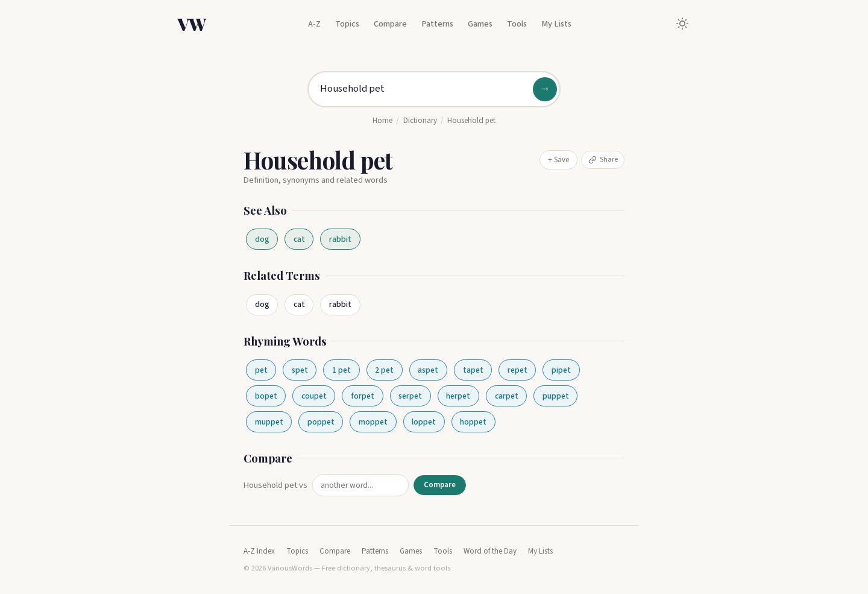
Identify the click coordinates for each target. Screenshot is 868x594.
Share (603, 159)
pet (261, 370)
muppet (269, 422)
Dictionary (420, 121)
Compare (390, 24)
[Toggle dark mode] (682, 24)
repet (517, 370)
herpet (458, 396)
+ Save (558, 160)
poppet (321, 422)
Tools (517, 24)
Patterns (437, 24)
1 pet (341, 370)
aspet (428, 370)
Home (382, 121)
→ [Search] (545, 89)
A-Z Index (259, 551)
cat (299, 239)
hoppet (473, 422)
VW (192, 24)
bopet (266, 396)
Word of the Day (490, 551)
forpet (363, 396)
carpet (507, 396)
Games (480, 24)
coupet (314, 396)
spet (300, 370)
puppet (556, 396)
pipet (561, 370)
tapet (473, 370)
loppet (424, 422)
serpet (410, 396)
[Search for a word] (434, 89)
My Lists (556, 24)
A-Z (314, 24)
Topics (347, 24)
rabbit (340, 239)
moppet (373, 422)
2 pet (384, 370)
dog (262, 239)
